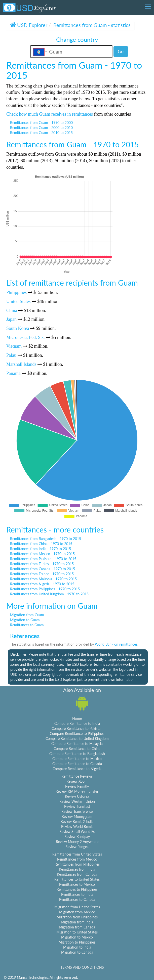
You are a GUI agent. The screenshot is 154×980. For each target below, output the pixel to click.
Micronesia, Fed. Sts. (26, 337)
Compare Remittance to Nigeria (77, 769)
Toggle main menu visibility (148, 5)
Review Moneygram (77, 816)
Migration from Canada (77, 927)
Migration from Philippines (77, 917)
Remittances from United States (77, 854)
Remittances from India (77, 869)
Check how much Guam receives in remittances (50, 114)
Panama (13, 373)
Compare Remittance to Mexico (77, 759)
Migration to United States (77, 932)
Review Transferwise (77, 811)
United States (18, 301)
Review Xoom (77, 781)
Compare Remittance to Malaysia (77, 744)
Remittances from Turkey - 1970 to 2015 (42, 564)
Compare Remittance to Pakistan (77, 728)
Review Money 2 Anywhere (77, 842)
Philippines (16, 292)
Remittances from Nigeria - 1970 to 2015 (42, 584)
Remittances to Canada (77, 899)
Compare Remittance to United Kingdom (77, 739)
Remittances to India (77, 894)
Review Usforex (77, 796)
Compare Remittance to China (77, 749)
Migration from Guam (27, 615)
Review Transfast (77, 806)
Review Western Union (77, 801)
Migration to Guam (25, 620)
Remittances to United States (77, 879)
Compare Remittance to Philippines (77, 733)
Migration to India (77, 947)
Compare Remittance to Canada (77, 764)
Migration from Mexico (77, 912)
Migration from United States (77, 907)
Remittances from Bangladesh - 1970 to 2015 (46, 539)
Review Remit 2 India (77, 821)
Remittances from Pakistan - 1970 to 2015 (43, 559)
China (12, 310)
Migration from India (77, 922)
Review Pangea (77, 847)
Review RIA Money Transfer (77, 791)
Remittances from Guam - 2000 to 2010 (41, 128)
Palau (11, 355)
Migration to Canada (77, 952)
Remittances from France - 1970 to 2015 (42, 574)
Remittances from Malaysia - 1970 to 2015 (43, 579)
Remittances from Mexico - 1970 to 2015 (42, 554)
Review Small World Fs (77, 832)
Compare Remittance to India (77, 723)
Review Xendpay (77, 837)
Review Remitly (77, 786)
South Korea (18, 328)
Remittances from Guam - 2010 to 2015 (41, 133)
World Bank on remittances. (117, 644)
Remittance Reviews (77, 776)
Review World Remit (77, 827)
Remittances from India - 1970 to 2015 (41, 549)
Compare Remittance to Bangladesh (77, 754)
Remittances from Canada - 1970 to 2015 (43, 569)
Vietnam (14, 346)
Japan (11, 319)
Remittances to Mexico (77, 884)
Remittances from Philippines (77, 864)
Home (77, 718)
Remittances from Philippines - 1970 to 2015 (45, 589)
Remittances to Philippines (77, 889)
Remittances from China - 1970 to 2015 (41, 544)
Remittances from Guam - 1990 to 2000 (41, 123)
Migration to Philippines (77, 942)
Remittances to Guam (27, 625)
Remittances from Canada (77, 874)
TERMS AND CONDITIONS (82, 967)
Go (121, 51)
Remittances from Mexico (77, 859)
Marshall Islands (21, 364)
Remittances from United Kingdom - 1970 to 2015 (49, 594)
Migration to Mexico (77, 937)
